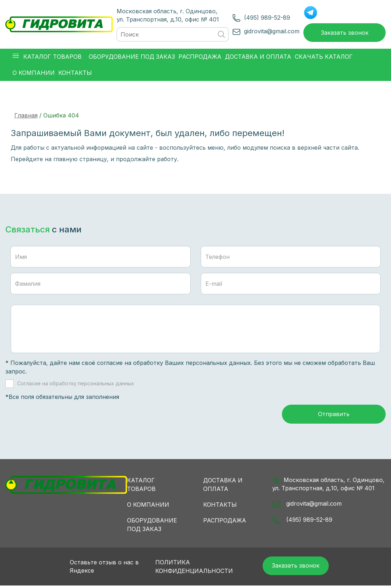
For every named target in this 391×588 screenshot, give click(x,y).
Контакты (220, 506)
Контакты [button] (75, 74)
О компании (148, 506)
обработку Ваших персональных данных (192, 364)
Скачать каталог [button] (324, 58)
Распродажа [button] (200, 58)
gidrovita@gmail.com (270, 32)
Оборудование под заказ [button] (132, 58)
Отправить (334, 416)
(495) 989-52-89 (265, 18)
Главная (26, 116)
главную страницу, (81, 160)
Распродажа (225, 522)
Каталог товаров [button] (47, 58)
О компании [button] (34, 74)
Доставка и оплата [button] (258, 58)
